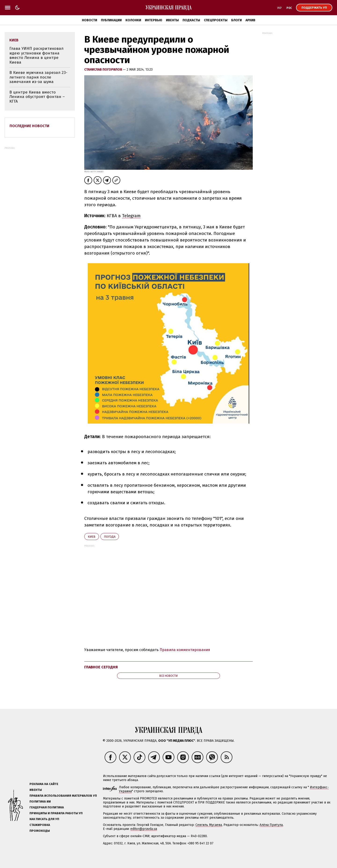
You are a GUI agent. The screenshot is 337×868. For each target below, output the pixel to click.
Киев (92, 537)
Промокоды (40, 831)
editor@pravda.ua (144, 829)
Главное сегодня (101, 667)
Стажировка (40, 825)
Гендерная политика (47, 807)
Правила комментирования (185, 650)
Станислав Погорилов (104, 70)
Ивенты (172, 20)
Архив (250, 20)
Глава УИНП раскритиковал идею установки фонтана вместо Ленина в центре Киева (36, 55)
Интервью (154, 20)
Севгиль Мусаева (209, 825)
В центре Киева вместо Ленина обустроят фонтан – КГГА (37, 97)
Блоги (236, 20)
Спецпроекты (216, 20)
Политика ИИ (40, 801)
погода (110, 537)
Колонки (133, 20)
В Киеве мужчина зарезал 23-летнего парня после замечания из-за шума (38, 77)
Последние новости (29, 126)
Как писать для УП (44, 819)
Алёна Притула (271, 825)
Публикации (111, 20)
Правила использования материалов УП (63, 796)
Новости (90, 20)
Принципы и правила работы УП (56, 813)
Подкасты (191, 20)
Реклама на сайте (44, 784)
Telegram (131, 216)
